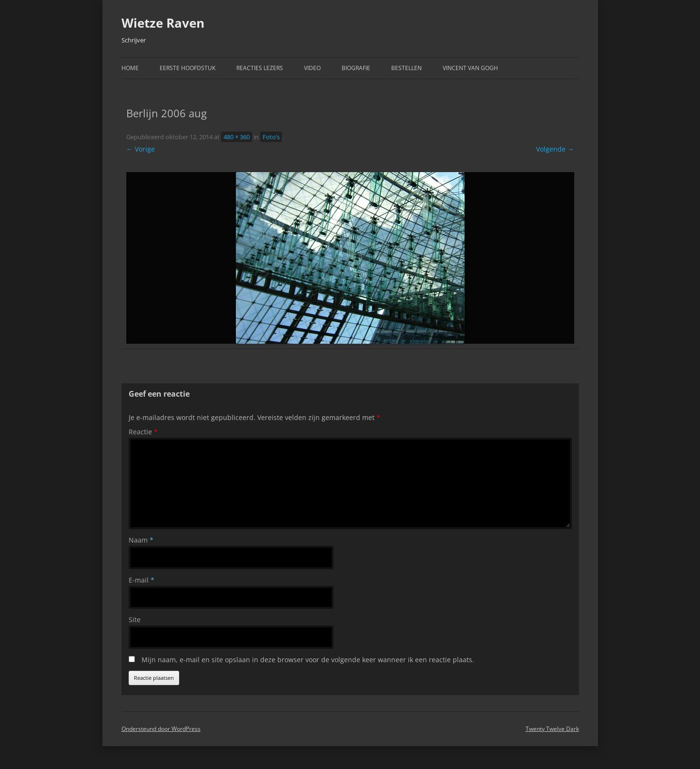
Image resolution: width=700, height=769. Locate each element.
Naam (141, 540)
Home (130, 68)
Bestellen (406, 68)
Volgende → (555, 149)
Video (312, 68)
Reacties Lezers (260, 68)
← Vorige (141, 149)
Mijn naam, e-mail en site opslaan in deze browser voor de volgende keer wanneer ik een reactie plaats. (308, 660)
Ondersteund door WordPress (161, 729)
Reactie (143, 432)
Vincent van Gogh (470, 68)
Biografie (356, 68)
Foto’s (271, 137)
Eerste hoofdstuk (188, 68)
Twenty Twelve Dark (552, 729)
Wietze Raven (163, 23)
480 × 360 (237, 137)
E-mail (142, 580)
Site (135, 620)
